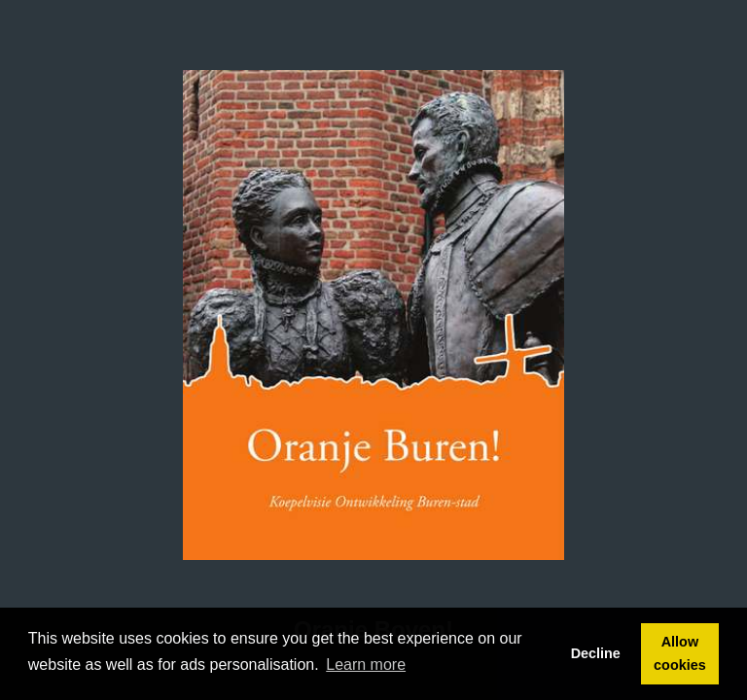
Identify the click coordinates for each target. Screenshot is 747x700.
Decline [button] (596, 653)
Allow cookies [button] (680, 653)
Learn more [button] (366, 665)
